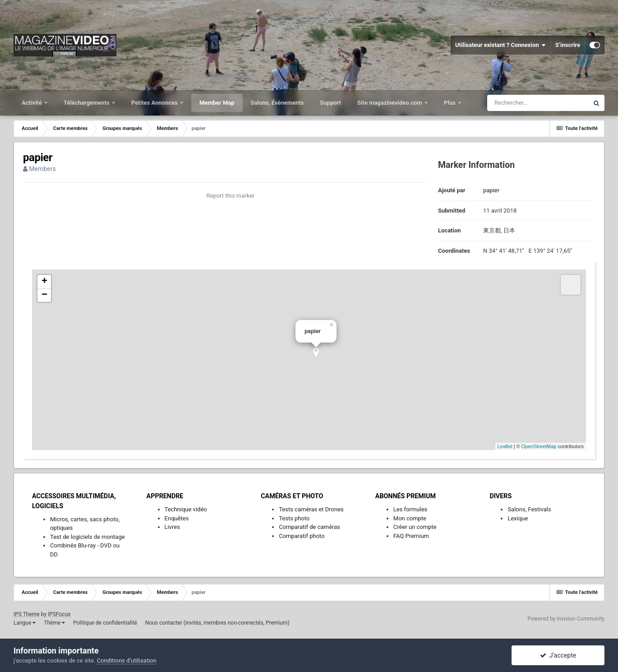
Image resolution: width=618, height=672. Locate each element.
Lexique (518, 518)
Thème (54, 623)
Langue (25, 623)
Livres (172, 527)
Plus (450, 103)
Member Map (217, 103)
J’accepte (558, 655)
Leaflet (505, 446)
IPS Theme (27, 614)
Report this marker (231, 196)
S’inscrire (568, 45)
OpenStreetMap (539, 446)
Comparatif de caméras (309, 527)
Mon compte (410, 518)
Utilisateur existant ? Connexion (500, 45)
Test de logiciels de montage (88, 537)
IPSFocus (59, 614)
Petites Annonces (155, 103)
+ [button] (44, 282)
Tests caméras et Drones (311, 509)
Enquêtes (177, 518)
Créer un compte (415, 527)
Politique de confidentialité (105, 623)
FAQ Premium (411, 536)
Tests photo (294, 518)
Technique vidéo (186, 509)
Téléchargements (87, 103)
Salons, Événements (277, 103)
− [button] (44, 295)
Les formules (410, 509)
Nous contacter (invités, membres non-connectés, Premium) (217, 623)
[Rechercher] (538, 103)
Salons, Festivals (529, 509)
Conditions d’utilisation (127, 660)
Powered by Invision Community (566, 619)
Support (330, 103)
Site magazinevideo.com (390, 103)
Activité (32, 103)
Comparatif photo (302, 536)
